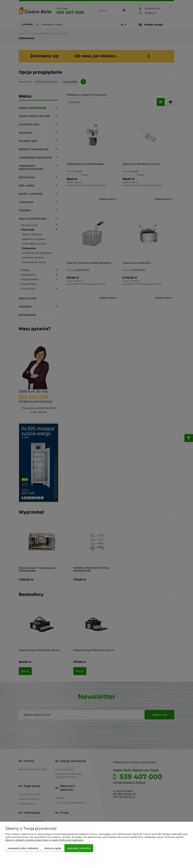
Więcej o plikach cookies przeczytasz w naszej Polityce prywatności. (45, 840)
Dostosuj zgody (53, 848)
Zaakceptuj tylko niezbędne (23, 848)
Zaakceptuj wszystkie (79, 848)
